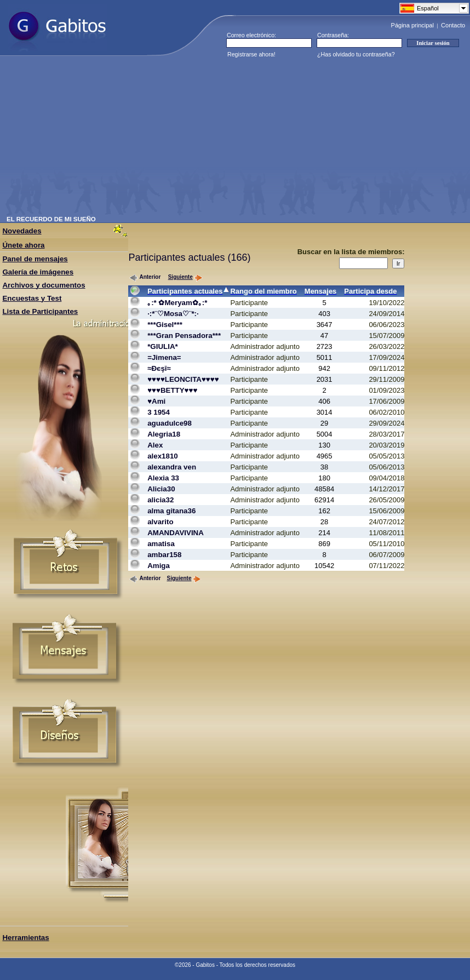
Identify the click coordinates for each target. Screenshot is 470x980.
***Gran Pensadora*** (184, 336)
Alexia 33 (163, 478)
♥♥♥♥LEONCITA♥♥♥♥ (183, 379)
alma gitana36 (171, 511)
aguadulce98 (170, 423)
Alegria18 (164, 434)
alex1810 (163, 456)
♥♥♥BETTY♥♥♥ (172, 390)
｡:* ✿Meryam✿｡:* (177, 303)
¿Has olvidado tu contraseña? (356, 54)
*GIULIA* (163, 346)
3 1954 (159, 412)
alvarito (160, 522)
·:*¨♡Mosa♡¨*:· (173, 314)
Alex (155, 445)
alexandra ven (172, 467)
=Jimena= (164, 357)
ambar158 (164, 555)
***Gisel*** (165, 325)
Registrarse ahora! (251, 54)
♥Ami (156, 401)
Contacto (453, 25)
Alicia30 (161, 489)
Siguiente (185, 277)
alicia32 (161, 500)
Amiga (159, 566)
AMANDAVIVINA (176, 533)
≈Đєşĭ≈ (159, 368)
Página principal (412, 25)
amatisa (161, 544)
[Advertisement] (147, 139)
